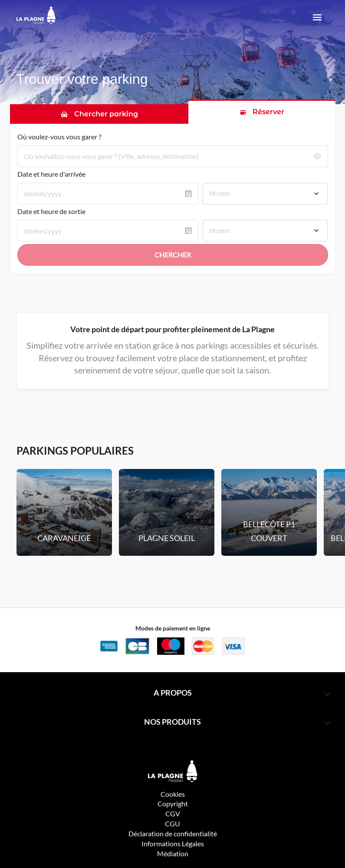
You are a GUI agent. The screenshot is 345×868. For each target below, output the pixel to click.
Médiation (173, 853)
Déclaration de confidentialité (173, 833)
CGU (172, 823)
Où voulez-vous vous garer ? (59, 137)
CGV (173, 814)
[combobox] (265, 195)
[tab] (99, 114)
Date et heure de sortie (51, 211)
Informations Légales (173, 843)
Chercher (173, 255)
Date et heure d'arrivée (51, 174)
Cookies (173, 794)
